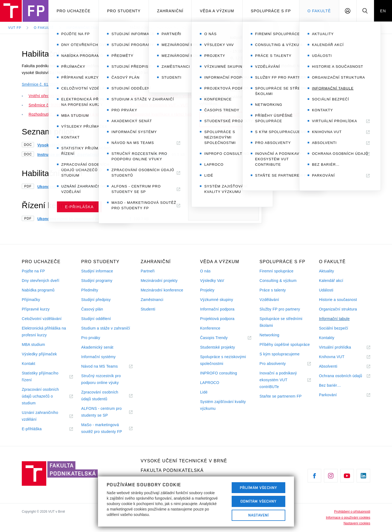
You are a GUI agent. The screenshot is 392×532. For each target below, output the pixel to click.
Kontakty (327, 338)
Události (326, 290)
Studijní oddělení (96, 319)
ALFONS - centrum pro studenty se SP (101, 413)
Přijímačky (31, 300)
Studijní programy (97, 281)
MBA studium (33, 345)
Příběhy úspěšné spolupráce (285, 345)
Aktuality (327, 271)
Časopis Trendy (220, 338)
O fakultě (319, 11)
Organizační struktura (338, 309)
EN (383, 11)
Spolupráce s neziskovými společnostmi (223, 360)
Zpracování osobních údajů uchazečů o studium (40, 397)
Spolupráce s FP (271, 11)
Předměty (90, 290)
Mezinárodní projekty (159, 281)
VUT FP (15, 28)
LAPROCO (210, 383)
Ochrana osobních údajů (345, 376)
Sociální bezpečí (334, 328)
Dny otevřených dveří (41, 281)
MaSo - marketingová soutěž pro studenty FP (107, 429)
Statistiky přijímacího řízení (40, 377)
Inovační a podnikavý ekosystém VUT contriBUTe (278, 381)
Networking (269, 335)
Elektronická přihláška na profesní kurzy (44, 332)
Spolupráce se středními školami (281, 322)
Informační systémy (98, 357)
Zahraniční (170, 11)
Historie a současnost (338, 300)
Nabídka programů (38, 290)
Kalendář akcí (331, 281)
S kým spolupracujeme (279, 354)
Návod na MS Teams (106, 366)
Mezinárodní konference (162, 290)
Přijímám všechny (258, 488)
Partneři (148, 271)
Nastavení (258, 515)
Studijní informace (97, 271)
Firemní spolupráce (276, 271)
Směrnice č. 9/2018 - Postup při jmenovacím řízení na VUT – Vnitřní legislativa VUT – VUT (108, 105)
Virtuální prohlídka (342, 347)
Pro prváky (91, 338)
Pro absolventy (279, 364)
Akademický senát (97, 347)
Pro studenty (124, 11)
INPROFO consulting (219, 373)
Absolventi (335, 366)
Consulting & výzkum (278, 281)
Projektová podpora (217, 319)
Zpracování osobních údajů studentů (101, 396)
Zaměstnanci (152, 300)
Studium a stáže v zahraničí (106, 328)
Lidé (204, 392)
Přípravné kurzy (36, 309)
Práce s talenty (273, 290)
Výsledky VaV (212, 281)
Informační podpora (217, 309)
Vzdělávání (269, 300)
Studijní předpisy (96, 300)
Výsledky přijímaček (39, 354)
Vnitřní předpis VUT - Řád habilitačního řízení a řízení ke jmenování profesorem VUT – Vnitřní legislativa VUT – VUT (131, 96)
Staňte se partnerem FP (281, 396)
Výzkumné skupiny (217, 300)
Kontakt (28, 364)
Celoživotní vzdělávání (42, 319)
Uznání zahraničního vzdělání (40, 417)
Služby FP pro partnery (280, 309)
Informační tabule (86, 28)
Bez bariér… (330, 385)
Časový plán (92, 309)
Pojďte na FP (33, 271)
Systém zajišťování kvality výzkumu (223, 405)
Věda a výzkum (217, 11)
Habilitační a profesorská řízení (151, 28)
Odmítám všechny (259, 501)
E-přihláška (38, 429)
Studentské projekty (218, 347)
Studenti (148, 309)
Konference (210, 328)
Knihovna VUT (338, 357)
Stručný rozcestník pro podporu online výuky (101, 379)
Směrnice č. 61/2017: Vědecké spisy (54, 84)
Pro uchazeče (74, 11)
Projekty (207, 290)
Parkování (335, 395)
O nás (205, 271)
